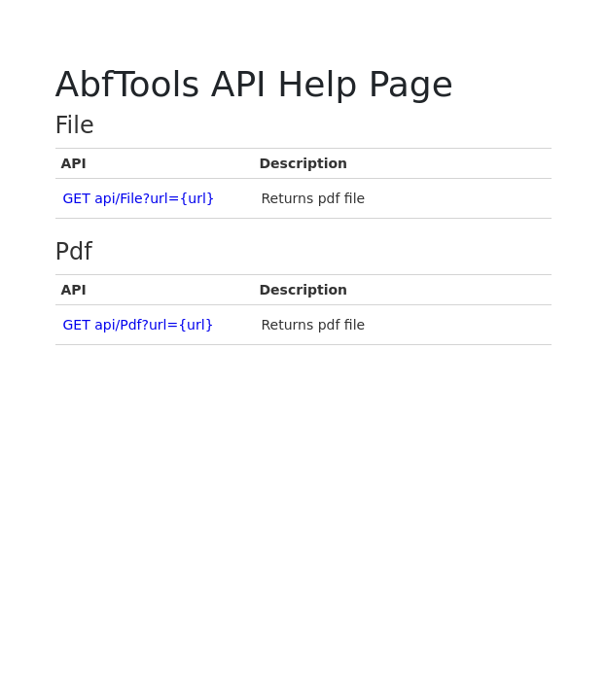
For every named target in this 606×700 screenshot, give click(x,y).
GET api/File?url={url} (139, 198)
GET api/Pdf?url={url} (139, 325)
